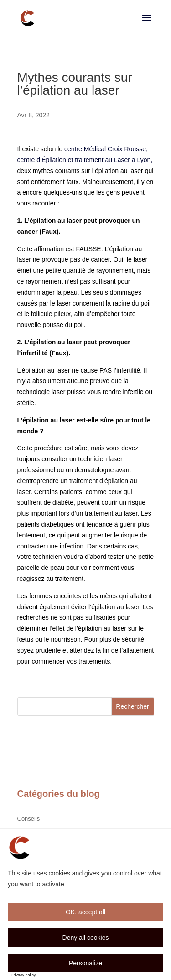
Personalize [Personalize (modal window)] (85, 963)
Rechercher (132, 706)
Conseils (29, 819)
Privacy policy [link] (23, 975)
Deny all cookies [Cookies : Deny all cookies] (86, 938)
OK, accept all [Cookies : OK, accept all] (85, 912)
